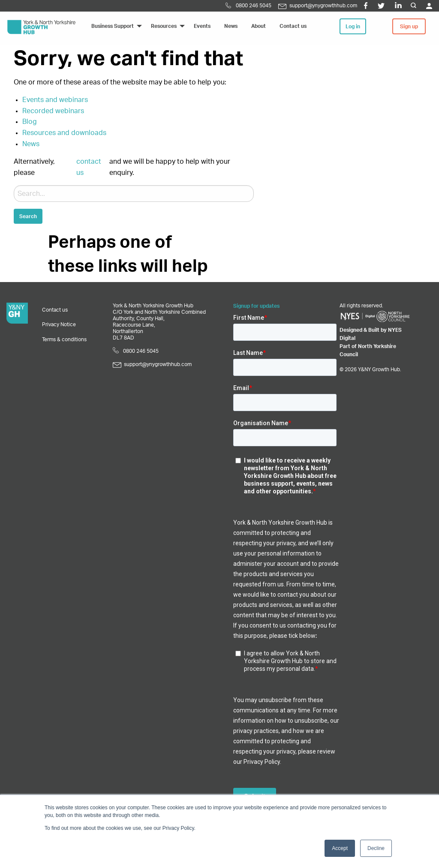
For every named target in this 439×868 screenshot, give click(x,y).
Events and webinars (55, 100)
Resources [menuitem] (164, 26)
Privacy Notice (59, 324)
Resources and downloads (64, 133)
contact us (89, 167)
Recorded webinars (53, 111)
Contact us (55, 310)
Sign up (409, 27)
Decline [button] (376, 848)
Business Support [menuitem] (113, 26)
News (31, 144)
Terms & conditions (64, 339)
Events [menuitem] (202, 26)
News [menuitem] (231, 26)
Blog (30, 122)
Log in (353, 27)
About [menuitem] (259, 26)
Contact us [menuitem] (293, 26)
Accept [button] (340, 848)
